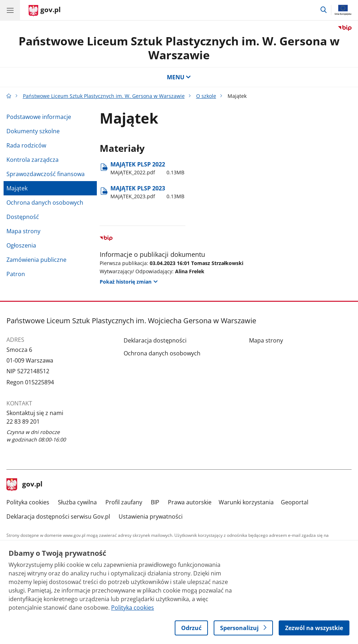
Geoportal (295, 502)
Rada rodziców (26, 145)
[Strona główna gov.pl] (45, 11)
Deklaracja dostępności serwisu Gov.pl (58, 516)
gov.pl (25, 485)
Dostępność (23, 217)
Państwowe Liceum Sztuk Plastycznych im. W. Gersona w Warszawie (179, 48)
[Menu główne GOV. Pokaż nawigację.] (10, 10)
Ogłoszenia (21, 245)
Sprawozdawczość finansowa (46, 174)
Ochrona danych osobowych (45, 203)
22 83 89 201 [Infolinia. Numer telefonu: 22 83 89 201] (23, 421)
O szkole (206, 96)
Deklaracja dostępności (155, 340)
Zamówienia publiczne (36, 260)
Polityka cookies (28, 502)
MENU (179, 77)
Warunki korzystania (246, 502)
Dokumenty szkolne (33, 131)
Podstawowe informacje (39, 117)
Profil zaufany (124, 502)
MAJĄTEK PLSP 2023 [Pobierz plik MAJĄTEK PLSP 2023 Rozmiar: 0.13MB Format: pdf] (147, 192)
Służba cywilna (77, 502)
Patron (16, 274)
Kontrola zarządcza (33, 160)
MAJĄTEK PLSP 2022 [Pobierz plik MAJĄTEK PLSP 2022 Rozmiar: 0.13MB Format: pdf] (147, 168)
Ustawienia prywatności (151, 516)
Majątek (17, 188)
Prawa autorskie (190, 502)
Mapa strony (23, 231)
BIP (155, 502)
